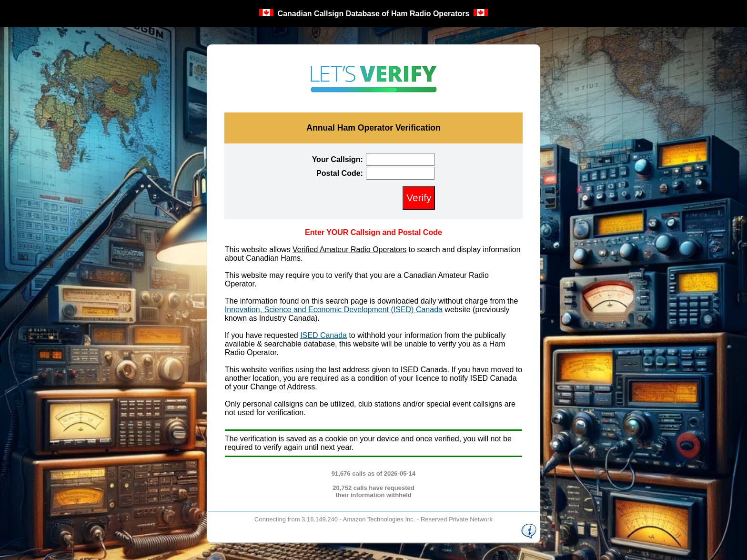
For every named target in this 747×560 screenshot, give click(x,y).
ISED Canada (323, 335)
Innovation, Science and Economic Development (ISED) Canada (334, 310)
